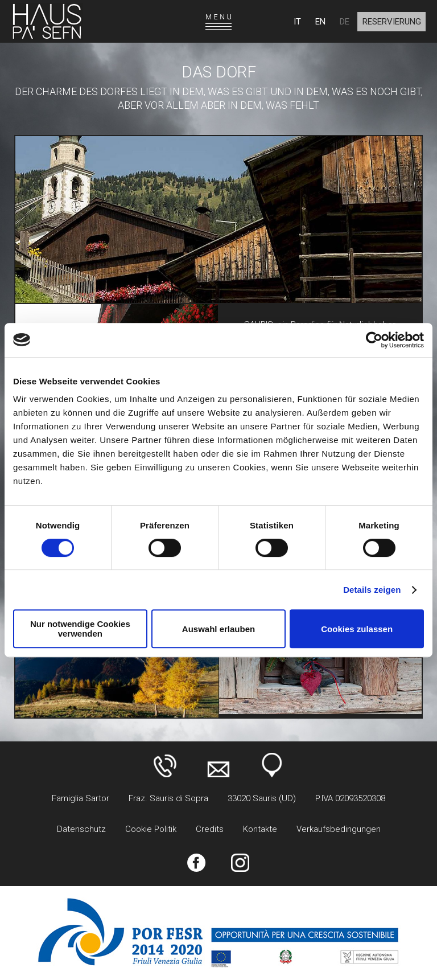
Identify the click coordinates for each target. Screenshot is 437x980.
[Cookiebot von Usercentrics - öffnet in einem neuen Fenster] (374, 340)
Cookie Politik (151, 829)
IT (297, 22)
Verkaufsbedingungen (339, 829)
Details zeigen (372, 590)
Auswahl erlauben (218, 629)
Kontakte (260, 829)
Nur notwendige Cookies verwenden (80, 629)
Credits (210, 829)
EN (320, 22)
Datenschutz (81, 829)
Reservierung (392, 22)
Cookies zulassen (357, 629)
